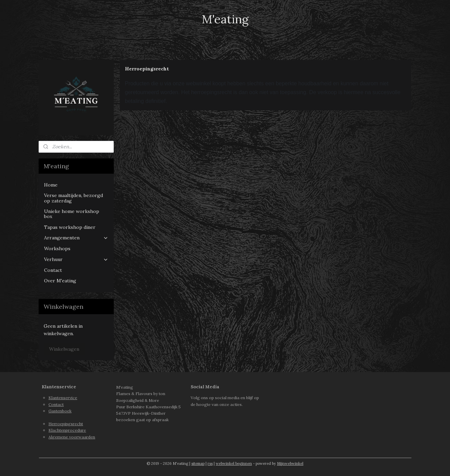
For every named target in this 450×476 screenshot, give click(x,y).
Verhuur (76, 259)
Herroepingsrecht (66, 424)
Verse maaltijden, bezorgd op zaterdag (73, 198)
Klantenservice (63, 398)
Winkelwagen (64, 349)
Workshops (57, 248)
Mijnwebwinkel (290, 463)
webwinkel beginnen (234, 463)
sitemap (198, 463)
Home (51, 185)
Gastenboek (60, 411)
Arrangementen (76, 238)
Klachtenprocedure (67, 430)
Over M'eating (60, 281)
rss (210, 463)
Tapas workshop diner (70, 227)
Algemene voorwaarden (72, 437)
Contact (53, 270)
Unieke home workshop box (72, 214)
